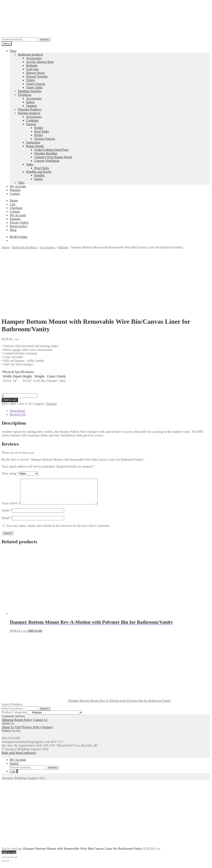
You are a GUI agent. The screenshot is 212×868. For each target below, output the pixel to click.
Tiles (21, 183)
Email (7, 523)
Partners (15, 190)
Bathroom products (30, 54)
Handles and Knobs (39, 172)
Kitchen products (29, 113)
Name (7, 515)
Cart (13, 204)
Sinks (30, 164)
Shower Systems (37, 76)
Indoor (30, 102)
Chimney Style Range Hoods (53, 157)
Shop (13, 51)
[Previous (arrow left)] (3, 866)
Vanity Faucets (36, 84)
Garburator (33, 142)
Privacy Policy (19, 222)
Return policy (19, 226)
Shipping (8, 725)
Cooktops (32, 120)
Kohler (39, 128)
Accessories (34, 58)
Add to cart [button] (35, 636)
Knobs (38, 179)
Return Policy (23, 725)
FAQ (18, 732)
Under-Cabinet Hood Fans (51, 150)
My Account (18, 186)
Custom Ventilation (47, 161)
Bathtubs (32, 65)
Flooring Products (30, 109)
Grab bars (32, 69)
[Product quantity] (20, 396)
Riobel (39, 135)
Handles (40, 175)
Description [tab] (17, 411)
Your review (11, 508)
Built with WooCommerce (19, 758)
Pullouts (63, 247)
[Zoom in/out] (3, 862)
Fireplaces (25, 95)
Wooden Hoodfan (46, 153)
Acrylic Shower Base (40, 62)
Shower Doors (35, 73)
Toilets (30, 80)
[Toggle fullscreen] (7, 862)
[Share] (11, 862)
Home (14, 201)
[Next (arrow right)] (7, 866)
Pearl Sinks (42, 131)
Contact (15, 194)
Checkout (16, 208)
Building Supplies (30, 91)
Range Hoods (35, 146)
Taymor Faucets (45, 139)
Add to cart (10, 400)
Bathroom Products (25, 247)
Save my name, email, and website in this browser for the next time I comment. (58, 531)
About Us (8, 732)
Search (44, 39)
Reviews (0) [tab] (18, 414)
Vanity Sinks (34, 87)
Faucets (31, 124)
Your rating (10, 473)
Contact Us (40, 725)
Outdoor (31, 106)
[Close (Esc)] (15, 862)
